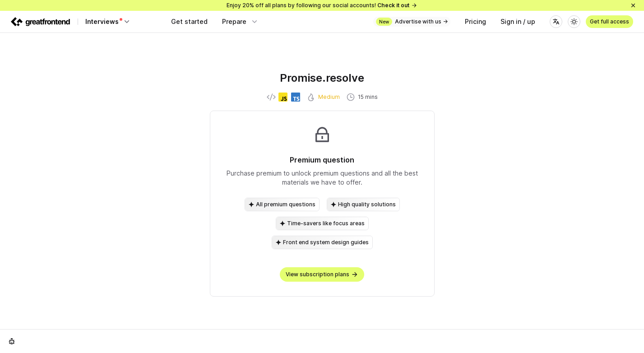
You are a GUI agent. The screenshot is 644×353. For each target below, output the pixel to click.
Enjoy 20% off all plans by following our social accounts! (322, 5)
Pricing (475, 21)
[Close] (633, 5)
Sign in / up (518, 21)
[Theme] (574, 22)
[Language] (556, 22)
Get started (189, 21)
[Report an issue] (12, 341)
